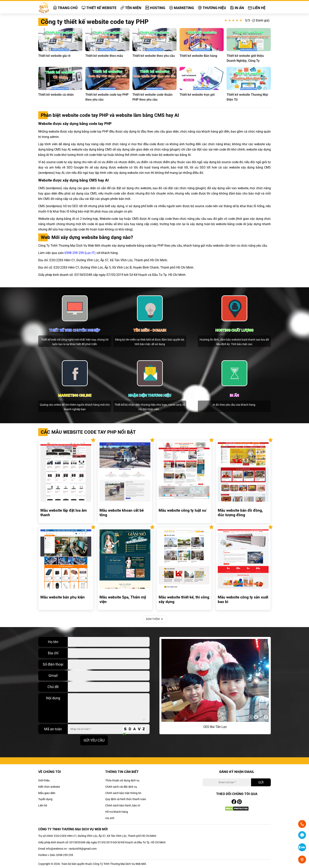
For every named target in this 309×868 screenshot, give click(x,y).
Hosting (155, 8)
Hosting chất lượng (234, 330)
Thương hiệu (212, 8)
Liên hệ (257, 8)
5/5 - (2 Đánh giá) (257, 20)
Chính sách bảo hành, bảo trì (123, 805)
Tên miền (131, 8)
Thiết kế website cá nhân (56, 95)
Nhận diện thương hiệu (150, 395)
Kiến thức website (49, 787)
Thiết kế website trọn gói (197, 95)
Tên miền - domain (150, 330)
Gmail (53, 676)
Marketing (181, 8)
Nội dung (53, 698)
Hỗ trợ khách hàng (117, 812)
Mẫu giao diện (47, 793)
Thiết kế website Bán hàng (198, 56)
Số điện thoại (53, 664)
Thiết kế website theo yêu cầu (154, 56)
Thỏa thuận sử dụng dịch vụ (122, 780)
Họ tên (53, 642)
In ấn (237, 8)
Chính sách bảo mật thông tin (123, 793)
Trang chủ (65, 8)
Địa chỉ (53, 653)
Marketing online (75, 395)
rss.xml (110, 818)
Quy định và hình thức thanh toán (126, 799)
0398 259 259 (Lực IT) (80, 253)
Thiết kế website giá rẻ (54, 56)
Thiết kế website (99, 8)
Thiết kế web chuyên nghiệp (75, 330)
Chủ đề (53, 687)
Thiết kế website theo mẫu (104, 56)
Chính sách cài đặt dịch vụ (121, 787)
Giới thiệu (44, 780)
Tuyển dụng (45, 799)
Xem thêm (154, 619)
